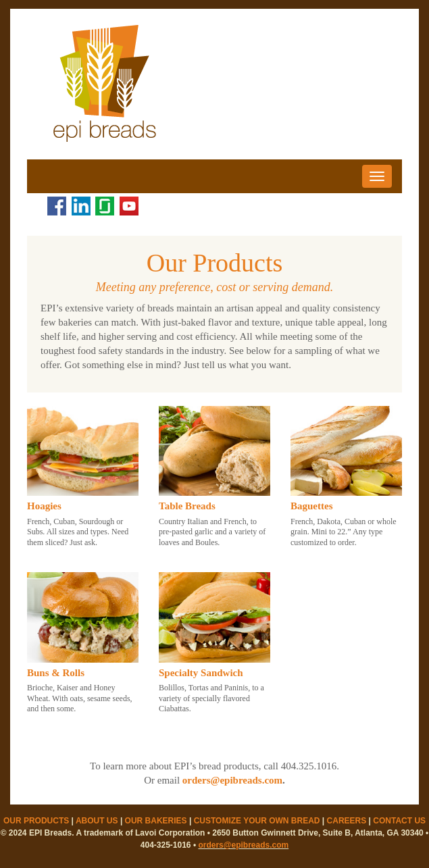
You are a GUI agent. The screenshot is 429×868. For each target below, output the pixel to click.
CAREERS (347, 821)
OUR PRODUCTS (36, 821)
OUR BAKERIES (156, 821)
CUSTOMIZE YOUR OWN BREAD (257, 821)
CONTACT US (399, 821)
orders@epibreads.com (232, 780)
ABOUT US (97, 821)
